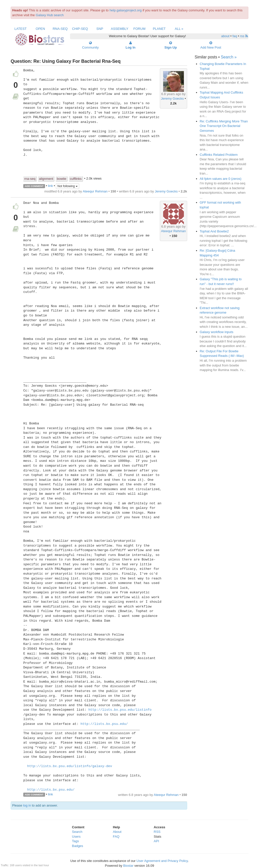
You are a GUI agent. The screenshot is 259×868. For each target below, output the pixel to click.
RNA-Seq (60, 29)
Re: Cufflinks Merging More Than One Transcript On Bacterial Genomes (224, 126)
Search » (229, 57)
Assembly (120, 29)
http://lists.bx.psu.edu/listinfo (120, 710)
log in (27, 805)
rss (244, 36)
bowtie (61, 179)
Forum (139, 29)
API (156, 841)
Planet (159, 29)
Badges (78, 846)
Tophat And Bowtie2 (214, 231)
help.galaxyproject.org (126, 10)
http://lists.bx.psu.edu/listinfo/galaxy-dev (70, 766)
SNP (100, 29)
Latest (20, 29)
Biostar (128, 866)
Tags (75, 841)
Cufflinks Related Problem (219, 155)
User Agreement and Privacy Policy (162, 861)
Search (77, 832)
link (51, 186)
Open (40, 29)
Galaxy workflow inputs (217, 332)
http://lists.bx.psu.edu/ (104, 724)
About (117, 832)
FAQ (116, 837)
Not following (68, 186)
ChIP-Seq (80, 29)
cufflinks (76, 179)
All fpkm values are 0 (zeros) (221, 179)
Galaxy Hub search (50, 15)
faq (235, 36)
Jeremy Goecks (172, 99)
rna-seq (30, 179)
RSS (157, 832)
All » (179, 29)
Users (76, 837)
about (225, 36)
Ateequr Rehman (95, 191)
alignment (46, 179)
